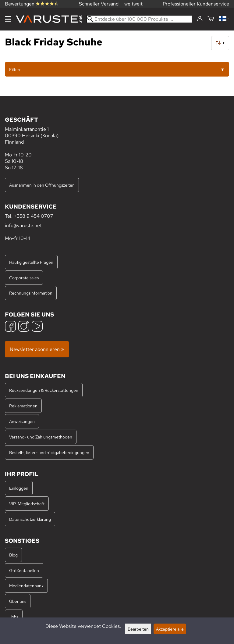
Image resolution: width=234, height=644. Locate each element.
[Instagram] (24, 327)
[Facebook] (10, 327)
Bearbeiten (138, 629)
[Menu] (8, 19)
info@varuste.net (23, 225)
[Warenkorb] (211, 19)
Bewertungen (32, 4)
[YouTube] (37, 327)
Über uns (18, 601)
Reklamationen (23, 406)
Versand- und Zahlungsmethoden (41, 437)
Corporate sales (24, 278)
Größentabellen (24, 570)
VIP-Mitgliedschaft (27, 504)
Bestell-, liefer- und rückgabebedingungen (49, 452)
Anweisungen (22, 421)
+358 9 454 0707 (33, 216)
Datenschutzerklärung (30, 519)
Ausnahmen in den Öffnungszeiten (42, 185)
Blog (13, 555)
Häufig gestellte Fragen (31, 262)
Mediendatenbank (26, 586)
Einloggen (19, 488)
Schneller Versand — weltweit (111, 4)
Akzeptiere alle (170, 629)
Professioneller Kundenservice (196, 4)
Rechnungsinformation (31, 293)
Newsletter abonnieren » (37, 349)
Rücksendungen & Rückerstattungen (44, 390)
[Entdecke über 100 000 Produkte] (139, 19)
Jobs (14, 617)
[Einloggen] (200, 19)
